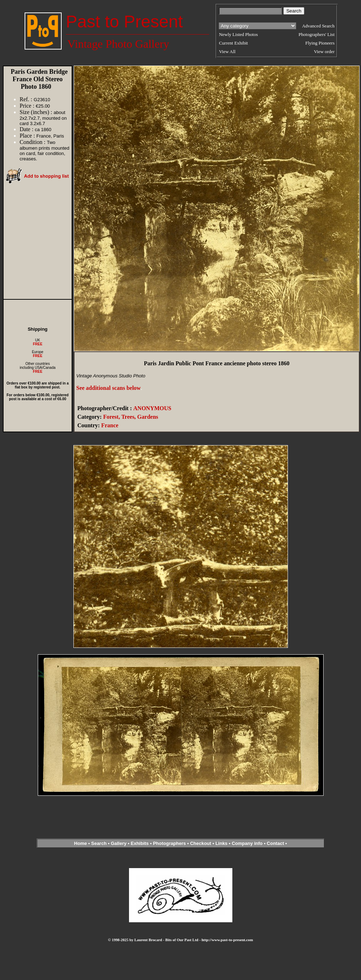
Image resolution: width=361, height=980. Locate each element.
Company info (248, 843)
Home (81, 843)
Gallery (119, 843)
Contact (275, 843)
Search (99, 843)
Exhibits (140, 843)
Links (221, 843)
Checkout (200, 843)
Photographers (169, 843)
